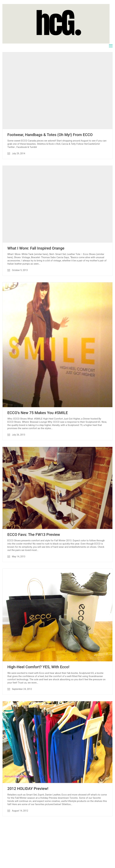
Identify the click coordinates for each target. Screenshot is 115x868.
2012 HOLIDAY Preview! (28, 789)
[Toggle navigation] (111, 46)
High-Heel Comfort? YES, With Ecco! (38, 667)
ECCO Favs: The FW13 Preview (34, 535)
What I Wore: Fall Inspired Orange (36, 248)
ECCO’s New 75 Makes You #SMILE (38, 413)
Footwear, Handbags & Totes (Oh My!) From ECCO (50, 135)
